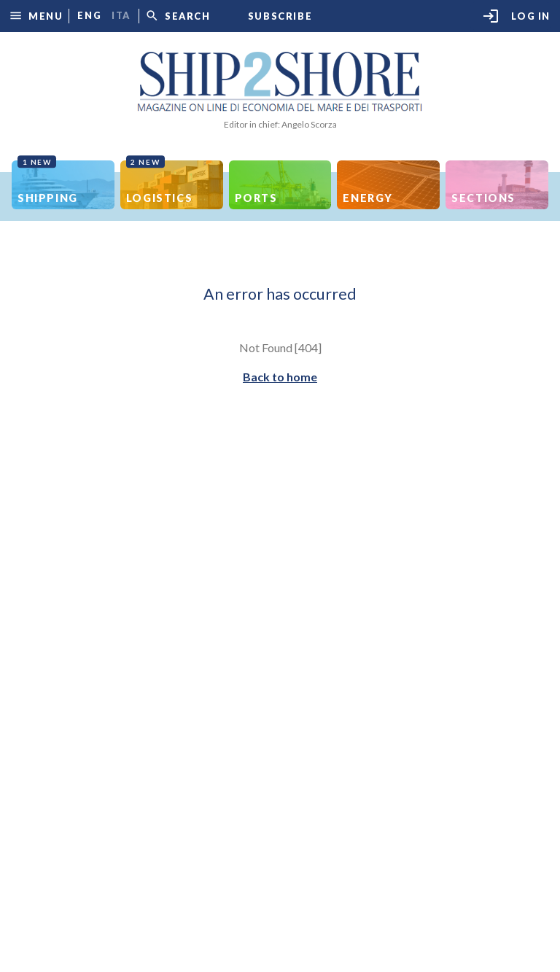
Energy (368, 198)
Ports (256, 198)
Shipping (48, 182)
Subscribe (280, 16)
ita (121, 16)
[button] (36, 16)
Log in (516, 16)
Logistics (159, 182)
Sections (483, 198)
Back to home (280, 377)
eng (89, 16)
